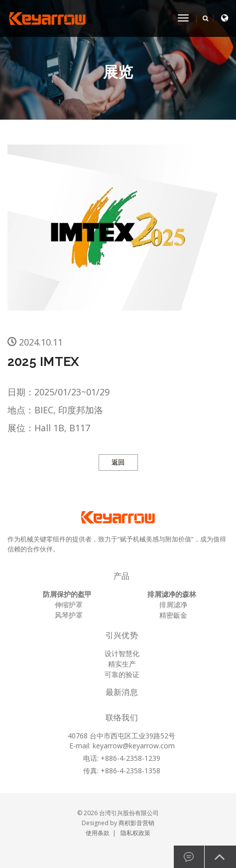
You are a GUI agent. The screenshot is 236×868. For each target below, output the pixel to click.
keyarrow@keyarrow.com (134, 746)
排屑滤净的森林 (172, 594)
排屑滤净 (173, 605)
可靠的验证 (122, 674)
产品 (121, 576)
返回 (118, 462)
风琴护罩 (69, 615)
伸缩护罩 (69, 605)
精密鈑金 (173, 615)
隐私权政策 (135, 833)
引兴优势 (122, 635)
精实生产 (122, 664)
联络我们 (122, 718)
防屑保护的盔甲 (67, 594)
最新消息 (122, 692)
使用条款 (98, 833)
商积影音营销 (136, 823)
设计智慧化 (122, 653)
